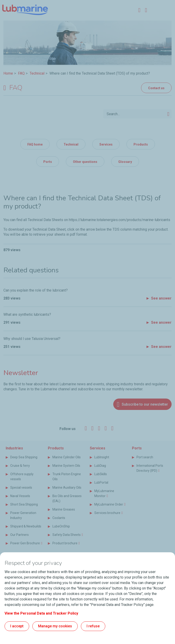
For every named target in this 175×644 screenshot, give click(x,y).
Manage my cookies (55, 626)
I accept (17, 626)
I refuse (93, 626)
